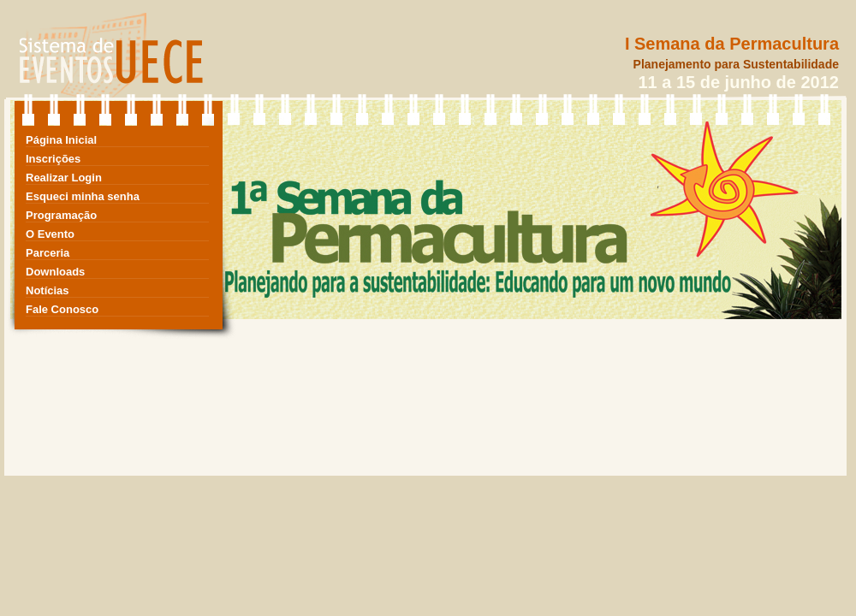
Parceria (48, 253)
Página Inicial (61, 140)
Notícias (48, 290)
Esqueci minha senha (83, 196)
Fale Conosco (62, 309)
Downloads (55, 272)
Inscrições (53, 159)
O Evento (50, 234)
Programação (61, 215)
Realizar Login (64, 178)
